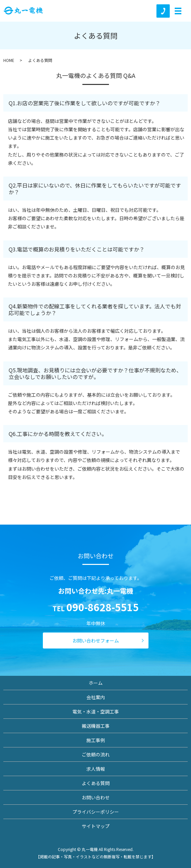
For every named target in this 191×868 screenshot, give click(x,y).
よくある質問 (96, 783)
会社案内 (96, 697)
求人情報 (96, 769)
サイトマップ (96, 826)
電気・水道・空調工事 (96, 711)
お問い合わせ (96, 797)
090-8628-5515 (103, 607)
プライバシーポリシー (96, 812)
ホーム (96, 683)
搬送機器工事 (96, 726)
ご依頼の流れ (96, 754)
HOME (9, 60)
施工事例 (96, 740)
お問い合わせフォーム (96, 641)
